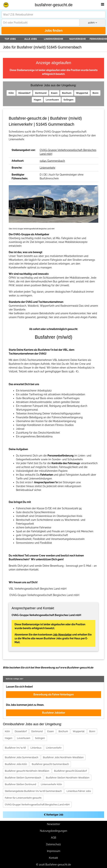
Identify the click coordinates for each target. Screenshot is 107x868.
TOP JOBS (10, 39)
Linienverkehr (53, 39)
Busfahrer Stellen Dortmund (20, 784)
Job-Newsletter (62, 635)
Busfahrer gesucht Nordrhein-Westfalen (27, 771)
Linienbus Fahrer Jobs (79, 791)
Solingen (68, 100)
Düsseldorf (24, 93)
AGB (53, 838)
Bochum (67, 93)
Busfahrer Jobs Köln (16, 764)
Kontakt (53, 858)
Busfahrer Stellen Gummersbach (23, 778)
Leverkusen (52, 100)
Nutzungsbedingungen (53, 831)
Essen (54, 93)
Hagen (37, 100)
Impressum (54, 851)
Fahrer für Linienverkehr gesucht (23, 798)
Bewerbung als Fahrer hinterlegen (53, 694)
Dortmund (41, 93)
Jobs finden (54, 30)
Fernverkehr (98, 39)
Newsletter (53, 824)
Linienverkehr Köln (51, 784)
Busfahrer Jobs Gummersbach (22, 757)
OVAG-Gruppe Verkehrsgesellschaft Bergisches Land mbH (37, 805)
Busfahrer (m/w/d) (15, 748)
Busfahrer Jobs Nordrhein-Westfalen (63, 757)
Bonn (95, 93)
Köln (11, 93)
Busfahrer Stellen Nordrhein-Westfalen (68, 778)
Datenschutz (53, 844)
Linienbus (36, 748)
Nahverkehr (78, 39)
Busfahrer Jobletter (54, 713)
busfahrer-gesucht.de (54, 5)
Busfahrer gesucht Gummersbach (50, 764)
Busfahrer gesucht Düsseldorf (70, 771)
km (92, 23)
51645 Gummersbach (52, 161)
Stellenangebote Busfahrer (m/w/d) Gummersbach (33, 791)
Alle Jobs (31, 39)
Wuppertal (82, 93)
